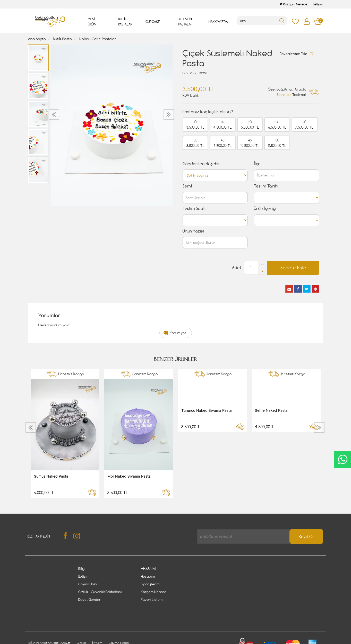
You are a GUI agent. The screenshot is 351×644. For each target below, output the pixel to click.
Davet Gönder (89, 600)
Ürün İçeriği (265, 208)
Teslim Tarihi (266, 186)
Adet (237, 268)
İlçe (257, 164)
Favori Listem (152, 600)
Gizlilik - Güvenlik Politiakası (100, 592)
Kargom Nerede (294, 4)
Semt (187, 186)
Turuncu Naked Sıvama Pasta (207, 410)
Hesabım (148, 576)
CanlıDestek (343, 459)
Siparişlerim (150, 584)
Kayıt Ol (306, 537)
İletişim (318, 4)
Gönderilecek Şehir (202, 164)
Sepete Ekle (293, 268)
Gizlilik (81, 624)
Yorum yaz (178, 333)
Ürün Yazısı (193, 231)
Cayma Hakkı (88, 584)
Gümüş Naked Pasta (51, 476)
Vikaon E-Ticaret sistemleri (60, 641)
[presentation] (54, 114)
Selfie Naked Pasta (271, 410)
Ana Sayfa (37, 39)
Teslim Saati (194, 208)
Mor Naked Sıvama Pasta (129, 476)
